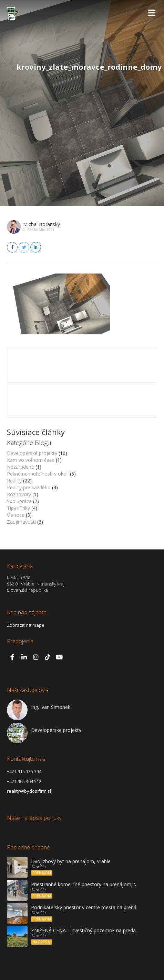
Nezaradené (20, 467)
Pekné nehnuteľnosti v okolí (38, 474)
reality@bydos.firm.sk (30, 791)
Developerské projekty (32, 453)
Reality (14, 481)
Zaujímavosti (21, 522)
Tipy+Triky (18, 508)
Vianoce (16, 515)
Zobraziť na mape (26, 625)
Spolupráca (19, 501)
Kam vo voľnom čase (31, 460)
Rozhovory (19, 494)
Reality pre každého (29, 487)
